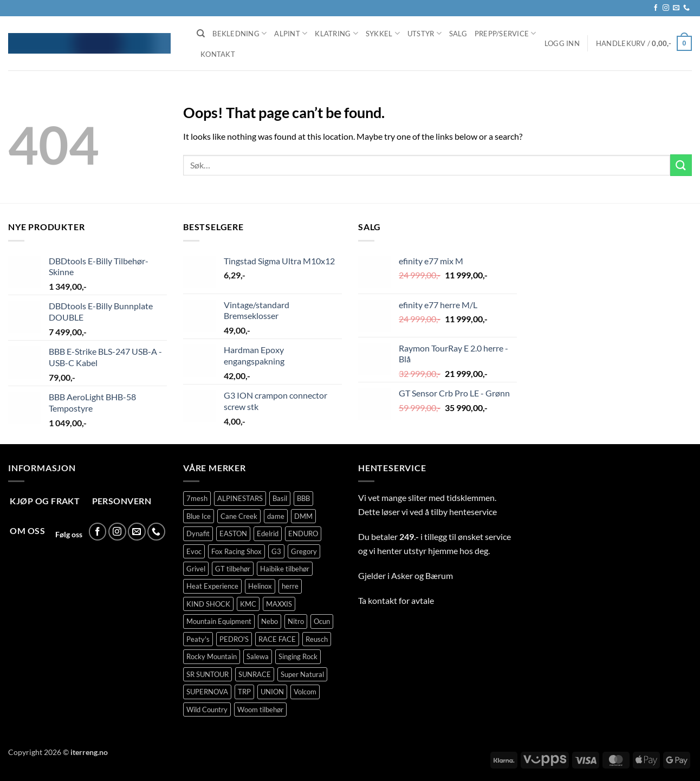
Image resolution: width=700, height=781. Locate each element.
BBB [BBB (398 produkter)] (303, 498)
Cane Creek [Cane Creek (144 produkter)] (239, 516)
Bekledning (239, 33)
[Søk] (201, 34)
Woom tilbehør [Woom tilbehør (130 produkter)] (260, 710)
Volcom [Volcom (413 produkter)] (305, 692)
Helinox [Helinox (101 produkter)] (260, 586)
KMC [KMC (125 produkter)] (248, 604)
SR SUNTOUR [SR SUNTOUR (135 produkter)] (208, 674)
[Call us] (686, 8)
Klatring (336, 33)
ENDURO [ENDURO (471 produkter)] (303, 533)
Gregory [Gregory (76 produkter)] (304, 551)
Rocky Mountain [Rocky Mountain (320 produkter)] (212, 656)
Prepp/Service (505, 33)
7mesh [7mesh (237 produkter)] (197, 498)
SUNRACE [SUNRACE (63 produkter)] (255, 674)
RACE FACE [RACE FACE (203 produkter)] (277, 639)
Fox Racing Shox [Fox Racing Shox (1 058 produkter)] (236, 551)
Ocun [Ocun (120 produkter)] (322, 621)
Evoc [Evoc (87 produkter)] (194, 551)
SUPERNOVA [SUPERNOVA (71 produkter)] (207, 692)
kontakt (383, 600)
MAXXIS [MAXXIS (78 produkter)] (279, 604)
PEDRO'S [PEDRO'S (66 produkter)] (234, 639)
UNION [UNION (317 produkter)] (272, 692)
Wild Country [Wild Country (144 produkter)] (207, 710)
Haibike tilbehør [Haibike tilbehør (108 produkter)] (285, 569)
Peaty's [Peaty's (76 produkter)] (198, 639)
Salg (458, 34)
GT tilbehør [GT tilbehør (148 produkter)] (233, 569)
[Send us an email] (676, 8)
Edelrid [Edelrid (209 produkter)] (268, 533)
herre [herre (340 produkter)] (290, 586)
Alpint (291, 33)
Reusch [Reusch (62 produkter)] (317, 639)
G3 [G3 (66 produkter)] (276, 551)
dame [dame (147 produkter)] (276, 516)
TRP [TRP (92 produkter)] (244, 692)
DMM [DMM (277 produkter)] (303, 516)
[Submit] (681, 165)
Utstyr (424, 33)
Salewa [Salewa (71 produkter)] (258, 656)
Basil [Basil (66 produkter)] (280, 498)
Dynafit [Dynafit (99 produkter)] (198, 533)
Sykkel (383, 33)
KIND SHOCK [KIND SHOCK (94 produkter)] (208, 604)
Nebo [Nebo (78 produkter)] (270, 621)
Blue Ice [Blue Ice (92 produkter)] (199, 516)
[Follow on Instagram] (666, 8)
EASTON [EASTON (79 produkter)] (233, 533)
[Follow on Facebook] (656, 8)
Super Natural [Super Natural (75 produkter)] (302, 674)
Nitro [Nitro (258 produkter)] (296, 621)
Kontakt (218, 54)
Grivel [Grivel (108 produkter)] (196, 569)
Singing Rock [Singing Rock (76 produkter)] (298, 656)
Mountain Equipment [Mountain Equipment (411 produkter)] (219, 621)
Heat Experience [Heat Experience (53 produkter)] (212, 586)
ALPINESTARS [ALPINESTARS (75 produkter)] (240, 498)
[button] (562, 43)
